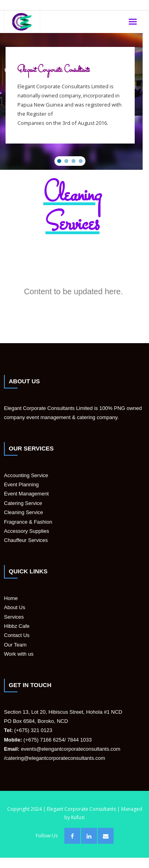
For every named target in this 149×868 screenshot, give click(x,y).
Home (11, 598)
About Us (15, 607)
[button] (59, 161)
